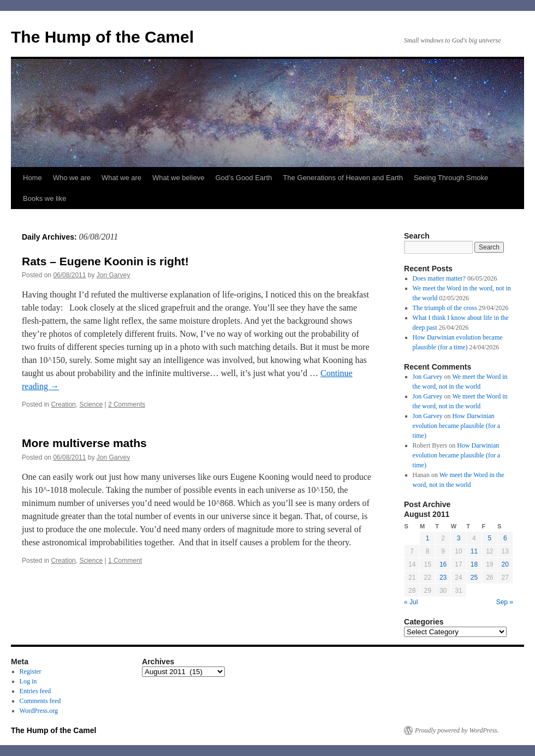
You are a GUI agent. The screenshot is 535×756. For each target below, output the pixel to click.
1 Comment (125, 561)
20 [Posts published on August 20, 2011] (505, 564)
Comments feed (40, 701)
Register (31, 671)
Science (91, 404)
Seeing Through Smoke (451, 178)
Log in (28, 681)
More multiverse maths (84, 443)
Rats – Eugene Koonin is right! (105, 261)
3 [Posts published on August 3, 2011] (459, 538)
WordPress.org (39, 711)
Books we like (44, 198)
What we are (121, 178)
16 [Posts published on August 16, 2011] (443, 564)
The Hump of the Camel (102, 37)
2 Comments (127, 404)
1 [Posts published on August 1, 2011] (428, 538)
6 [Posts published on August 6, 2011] (505, 538)
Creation (63, 404)
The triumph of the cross (445, 308)
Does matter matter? (439, 278)
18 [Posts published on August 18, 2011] (474, 564)
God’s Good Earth (243, 178)
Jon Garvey (113, 275)
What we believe (178, 178)
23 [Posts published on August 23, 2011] (443, 578)
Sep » (505, 602)
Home (32, 178)
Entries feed (35, 691)
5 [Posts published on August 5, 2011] (489, 538)
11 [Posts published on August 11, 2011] (474, 551)
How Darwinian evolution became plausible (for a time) (457, 426)
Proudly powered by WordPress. (457, 730)
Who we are (72, 178)
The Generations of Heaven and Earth (343, 178)
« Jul (411, 602)
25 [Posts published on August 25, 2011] (474, 578)
